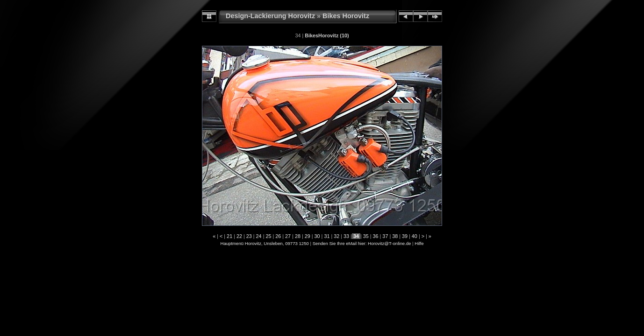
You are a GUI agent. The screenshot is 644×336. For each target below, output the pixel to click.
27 (288, 236)
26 (278, 236)
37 (385, 236)
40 (415, 236)
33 (346, 236)
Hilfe (419, 243)
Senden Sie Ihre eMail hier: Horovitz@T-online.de (362, 243)
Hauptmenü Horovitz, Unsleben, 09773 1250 (265, 243)
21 (229, 236)
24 (259, 236)
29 (308, 236)
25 (268, 236)
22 (239, 236)
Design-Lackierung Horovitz (270, 16)
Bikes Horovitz (346, 16)
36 (376, 236)
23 (249, 236)
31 (327, 236)
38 (395, 236)
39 (405, 236)
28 (298, 236)
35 (366, 236)
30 (317, 236)
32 (336, 236)
